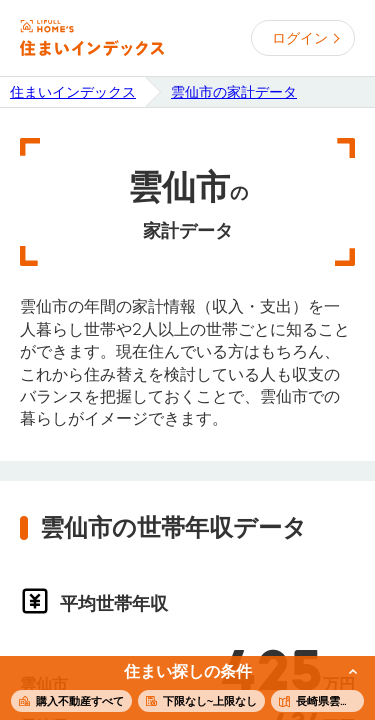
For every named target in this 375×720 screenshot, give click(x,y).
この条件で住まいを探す (176, 689)
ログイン (300, 38)
